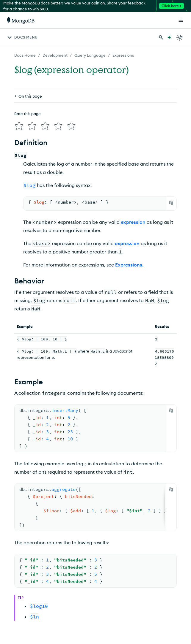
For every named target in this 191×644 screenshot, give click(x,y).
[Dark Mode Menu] (180, 37)
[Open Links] (181, 20)
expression (133, 222)
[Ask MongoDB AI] (170, 37)
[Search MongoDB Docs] (161, 37)
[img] (19, 126)
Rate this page (28, 114)
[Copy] (171, 203)
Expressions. (129, 265)
